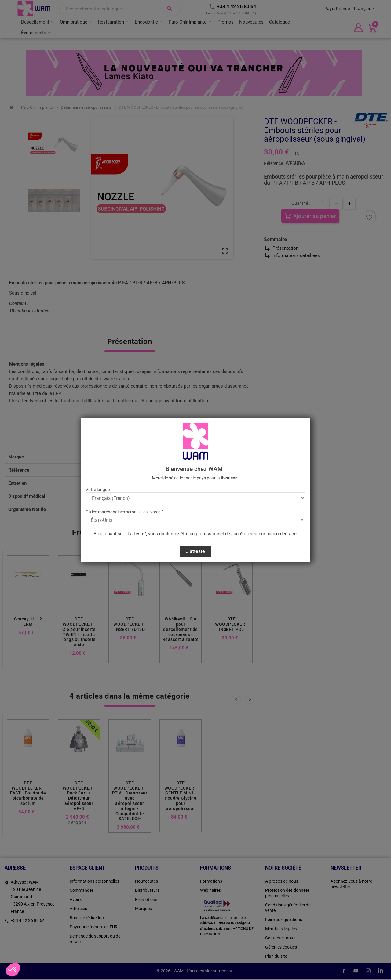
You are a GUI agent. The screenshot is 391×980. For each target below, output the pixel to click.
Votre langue (98, 490)
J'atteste (195, 551)
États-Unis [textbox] (102, 520)
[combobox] (195, 520)
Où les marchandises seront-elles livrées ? (124, 512)
